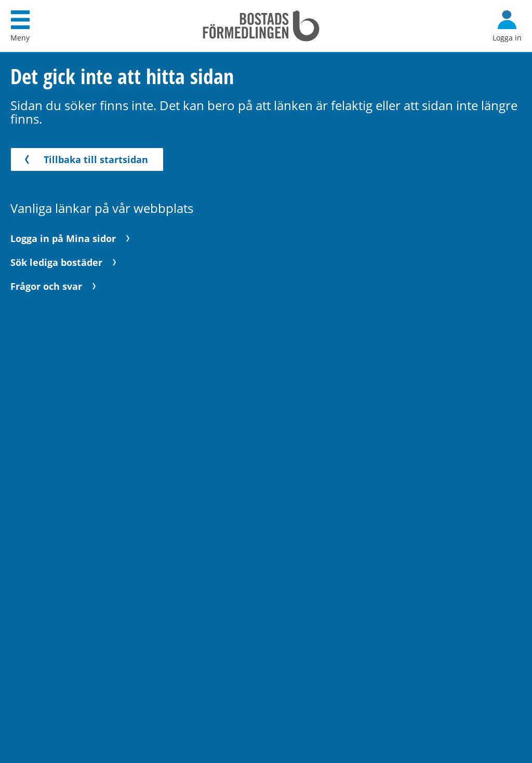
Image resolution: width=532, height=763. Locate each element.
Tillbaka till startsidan (84, 159)
